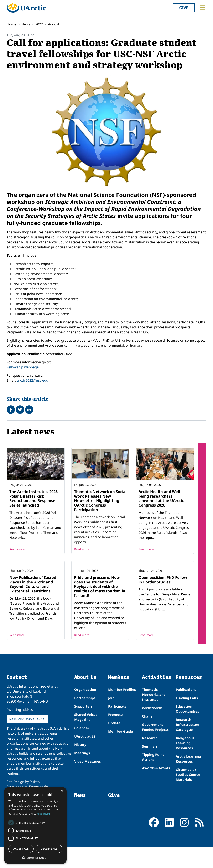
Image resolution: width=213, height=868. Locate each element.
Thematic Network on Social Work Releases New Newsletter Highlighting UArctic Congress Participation (100, 500)
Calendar (82, 755)
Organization (85, 717)
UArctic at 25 (85, 764)
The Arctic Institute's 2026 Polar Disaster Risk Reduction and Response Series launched (33, 498)
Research (150, 765)
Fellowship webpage (23, 367)
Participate (117, 734)
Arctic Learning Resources (188, 786)
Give (184, 8)
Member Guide (121, 759)
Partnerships (85, 725)
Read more (17, 549)
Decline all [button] (49, 849)
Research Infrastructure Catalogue (188, 752)
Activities (157, 705)
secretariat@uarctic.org (27, 746)
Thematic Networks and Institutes (154, 722)
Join (111, 725)
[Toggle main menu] (202, 8)
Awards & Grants (156, 795)
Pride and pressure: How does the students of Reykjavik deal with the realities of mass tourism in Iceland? (100, 614)
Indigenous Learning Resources (185, 770)
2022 (39, 24)
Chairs (147, 744)
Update (114, 750)
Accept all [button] (21, 849)
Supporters (83, 734)
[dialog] (35, 825)
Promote (115, 742)
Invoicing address (21, 737)
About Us (85, 705)
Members (119, 705)
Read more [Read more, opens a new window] (43, 814)
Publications (186, 717)
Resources (189, 705)
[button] (35, 858)
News (26, 24)
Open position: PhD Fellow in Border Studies (163, 607)
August (54, 24)
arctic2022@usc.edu (33, 380)
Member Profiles (122, 717)
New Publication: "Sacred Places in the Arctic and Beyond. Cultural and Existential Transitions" (33, 612)
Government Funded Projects (155, 755)
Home (11, 24)
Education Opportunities (187, 736)
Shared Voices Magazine (86, 745)
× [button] (62, 792)
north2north (152, 735)
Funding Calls (187, 725)
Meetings (82, 780)
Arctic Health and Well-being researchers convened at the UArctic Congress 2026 (161, 498)
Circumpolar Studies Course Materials (188, 802)
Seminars (150, 774)
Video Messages (88, 789)
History (80, 772)
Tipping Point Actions (153, 785)
